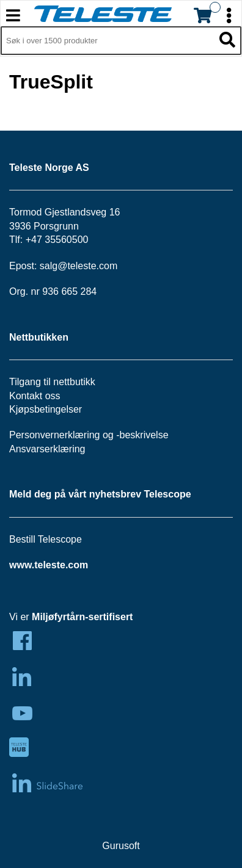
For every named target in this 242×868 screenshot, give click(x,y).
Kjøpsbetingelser (46, 409)
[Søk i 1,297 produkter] (107, 41)
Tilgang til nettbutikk (52, 382)
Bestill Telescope (46, 539)
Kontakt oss (35, 396)
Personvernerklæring (55, 435)
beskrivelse (144, 435)
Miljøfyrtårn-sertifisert (82, 617)
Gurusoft (121, 846)
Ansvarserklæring (47, 449)
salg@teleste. (69, 266)
